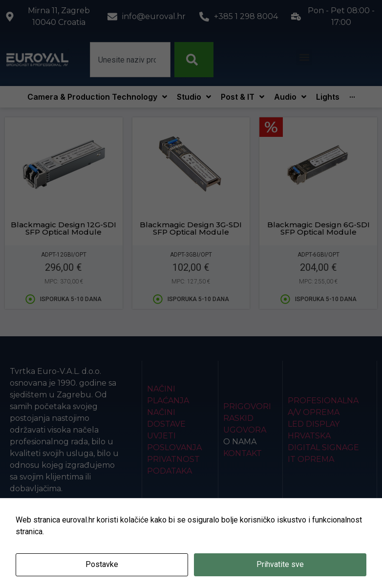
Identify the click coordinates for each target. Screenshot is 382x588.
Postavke (102, 564)
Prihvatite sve (280, 564)
